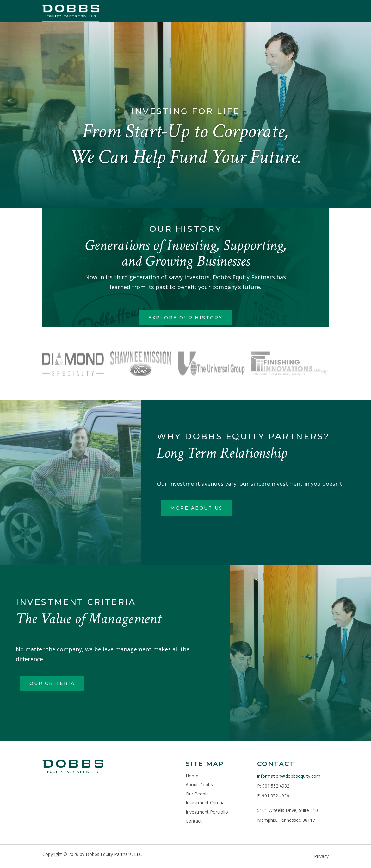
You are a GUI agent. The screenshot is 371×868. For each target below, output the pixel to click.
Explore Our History (185, 318)
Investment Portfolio (207, 812)
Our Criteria (52, 683)
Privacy (321, 856)
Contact (194, 821)
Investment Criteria (205, 803)
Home (192, 776)
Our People (197, 794)
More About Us (197, 508)
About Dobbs (199, 785)
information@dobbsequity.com (289, 776)
